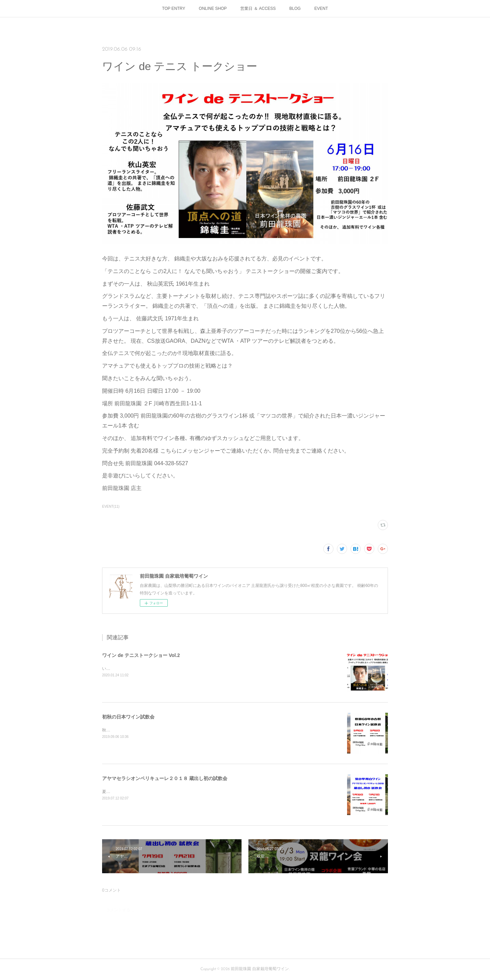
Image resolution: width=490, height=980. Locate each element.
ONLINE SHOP (213, 9)
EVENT (321, 9)
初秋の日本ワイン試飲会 (128, 717)
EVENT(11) (111, 506)
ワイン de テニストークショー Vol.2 (141, 655)
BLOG (295, 9)
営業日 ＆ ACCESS (258, 9)
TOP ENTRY (174, 9)
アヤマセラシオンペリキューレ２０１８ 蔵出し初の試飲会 (165, 778)
